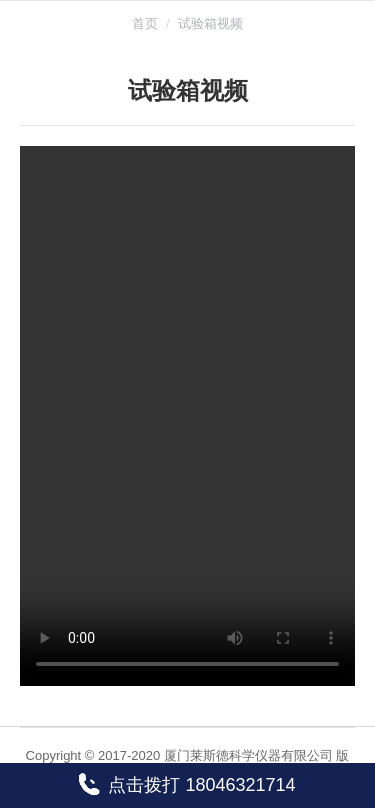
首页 (145, 23)
